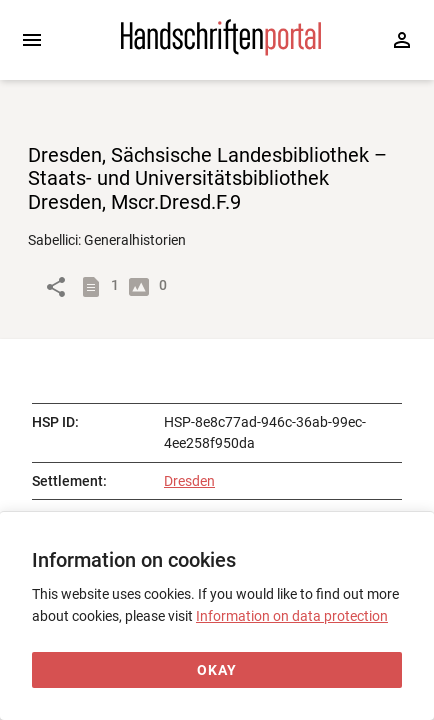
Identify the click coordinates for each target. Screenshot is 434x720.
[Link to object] (56, 287)
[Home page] (221, 51)
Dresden (189, 481)
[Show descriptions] (95, 287)
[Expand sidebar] (32, 40)
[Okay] (217, 670)
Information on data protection (292, 616)
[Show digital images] (143, 287)
